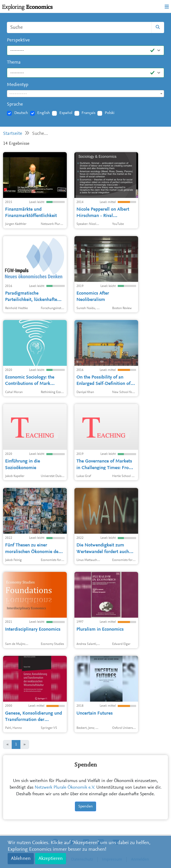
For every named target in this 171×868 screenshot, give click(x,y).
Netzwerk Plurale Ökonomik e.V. (65, 788)
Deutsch (21, 113)
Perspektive (18, 40)
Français (88, 113)
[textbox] (85, 94)
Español (66, 113)
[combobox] (85, 94)
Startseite (13, 134)
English (44, 113)
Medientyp (18, 85)
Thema (14, 62)
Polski (110, 113)
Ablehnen (21, 859)
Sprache (15, 104)
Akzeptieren (51, 859)
